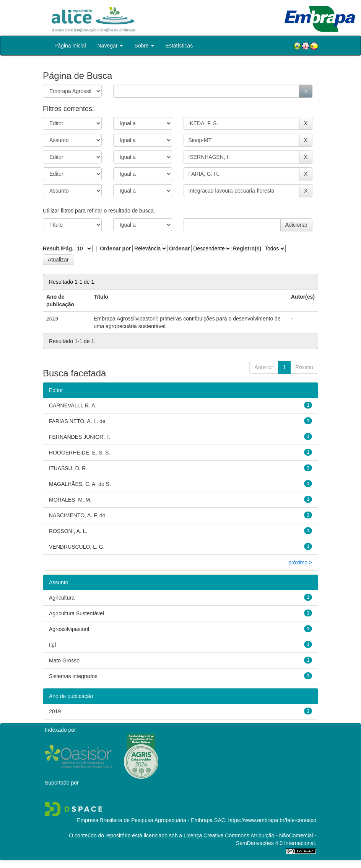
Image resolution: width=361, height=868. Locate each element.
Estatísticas (179, 46)
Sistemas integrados (73, 676)
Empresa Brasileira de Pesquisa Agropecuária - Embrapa (145, 820)
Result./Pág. (58, 248)
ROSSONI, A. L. (68, 531)
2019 (55, 711)
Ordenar (179, 248)
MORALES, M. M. (70, 500)
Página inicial (70, 46)
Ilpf (53, 645)
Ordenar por (115, 248)
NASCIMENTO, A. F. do (77, 515)
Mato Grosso (64, 660)
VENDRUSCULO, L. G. (77, 547)
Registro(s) (247, 248)
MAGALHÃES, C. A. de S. (80, 484)
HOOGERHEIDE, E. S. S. (80, 453)
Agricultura (62, 598)
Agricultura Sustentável (76, 613)
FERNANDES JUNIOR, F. (80, 437)
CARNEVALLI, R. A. (73, 405)
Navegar (110, 46)
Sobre (144, 46)
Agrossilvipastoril (69, 629)
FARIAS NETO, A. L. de (77, 421)
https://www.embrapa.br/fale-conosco (272, 820)
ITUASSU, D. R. (68, 468)
